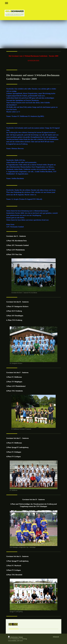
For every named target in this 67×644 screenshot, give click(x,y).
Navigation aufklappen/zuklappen (34, 3)
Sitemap (21, 637)
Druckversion (13, 637)
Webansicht (56, 637)
